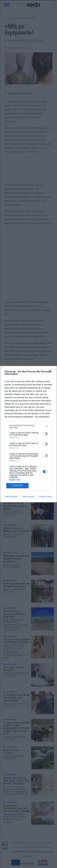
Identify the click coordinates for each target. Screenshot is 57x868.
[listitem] (28, 426)
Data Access (28, 497)
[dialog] (28, 434)
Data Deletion (11, 497)
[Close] (51, 372)
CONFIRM (17, 486)
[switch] (45, 434)
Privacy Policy (46, 497)
